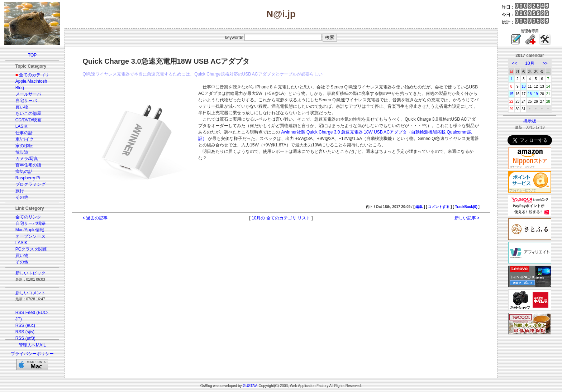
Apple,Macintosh (31, 81)
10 (523, 86)
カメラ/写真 (27, 159)
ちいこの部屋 (28, 113)
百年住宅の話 (28, 165)
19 (536, 94)
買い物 (22, 107)
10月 (530, 63)
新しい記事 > (467, 218)
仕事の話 (24, 133)
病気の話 (24, 171)
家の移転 (24, 146)
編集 (419, 207)
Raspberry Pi (28, 178)
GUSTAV (250, 386)
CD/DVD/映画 (28, 120)
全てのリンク (28, 217)
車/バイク (25, 139)
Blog (20, 88)
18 (530, 94)
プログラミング (30, 184)
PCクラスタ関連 (31, 249)
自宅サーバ (26, 101)
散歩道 (22, 152)
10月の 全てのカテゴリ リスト (281, 218)
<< (514, 63)
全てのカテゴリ (34, 75)
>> (545, 63)
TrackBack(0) (466, 207)
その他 (22, 197)
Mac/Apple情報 (30, 230)
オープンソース (30, 236)
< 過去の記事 (95, 218)
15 (511, 94)
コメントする (439, 207)
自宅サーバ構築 (30, 223)
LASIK (22, 126)
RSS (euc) (25, 325)
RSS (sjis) (25, 332)
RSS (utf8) (25, 338)
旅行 (20, 191)
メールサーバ (28, 94)
